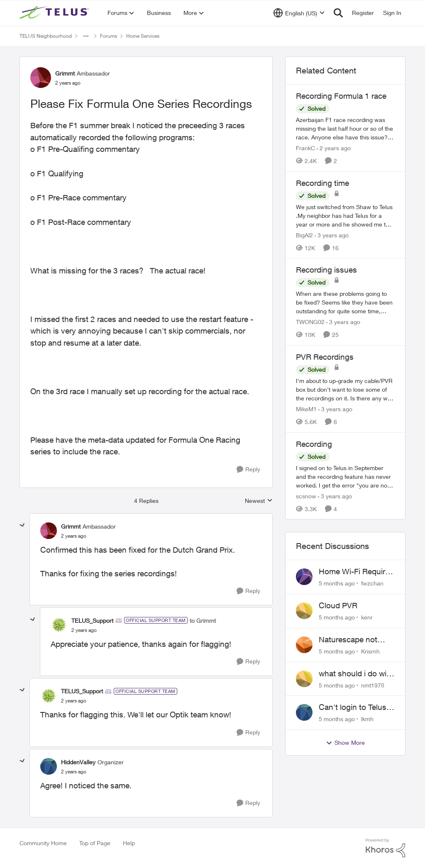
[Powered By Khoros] (386, 848)
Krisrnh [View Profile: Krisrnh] (370, 651)
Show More (345, 743)
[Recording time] (345, 215)
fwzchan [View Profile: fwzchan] (372, 583)
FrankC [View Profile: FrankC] (305, 148)
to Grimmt (203, 621)
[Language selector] (299, 13)
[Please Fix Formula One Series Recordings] (74, 536)
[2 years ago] (334, 148)
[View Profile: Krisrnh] (304, 645)
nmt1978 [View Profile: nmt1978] (373, 685)
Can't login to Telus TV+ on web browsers (353, 707)
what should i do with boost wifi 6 (356, 674)
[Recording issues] (345, 302)
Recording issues (326, 270)
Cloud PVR (338, 605)
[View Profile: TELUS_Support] (59, 625)
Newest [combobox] (259, 501)
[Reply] (248, 469)
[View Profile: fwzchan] (304, 577)
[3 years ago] (332, 235)
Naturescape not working (348, 640)
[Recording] (345, 476)
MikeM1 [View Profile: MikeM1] (306, 409)
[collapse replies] (22, 525)
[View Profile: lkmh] (304, 712)
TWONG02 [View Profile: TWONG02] (310, 322)
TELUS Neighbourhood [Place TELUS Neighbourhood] (46, 36)
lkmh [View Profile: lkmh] (367, 719)
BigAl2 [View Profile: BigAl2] (304, 235)
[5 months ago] (337, 583)
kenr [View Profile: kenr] (367, 617)
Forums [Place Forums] (109, 36)
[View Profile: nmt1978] (304, 679)
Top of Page (95, 843)
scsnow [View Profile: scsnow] (306, 496)
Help (129, 843)
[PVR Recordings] (345, 389)
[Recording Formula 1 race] (345, 128)
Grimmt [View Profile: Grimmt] (65, 73)
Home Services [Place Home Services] (143, 36)
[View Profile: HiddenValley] (49, 766)
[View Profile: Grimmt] (41, 78)
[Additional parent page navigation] (86, 36)
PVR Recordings (325, 357)
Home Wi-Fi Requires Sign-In (356, 572)
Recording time (322, 183)
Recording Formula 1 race (341, 96)
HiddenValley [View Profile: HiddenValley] (78, 762)
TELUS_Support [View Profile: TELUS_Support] (92, 621)
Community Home (43, 843)
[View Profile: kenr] (304, 611)
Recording (314, 444)
